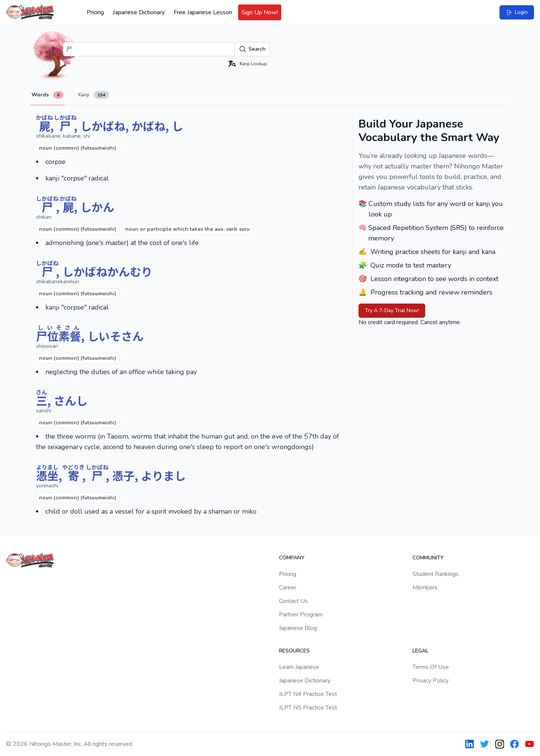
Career (288, 588)
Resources (294, 651)
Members (425, 588)
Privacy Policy (430, 681)
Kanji (94, 95)
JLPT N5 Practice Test (308, 708)
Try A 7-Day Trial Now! (392, 310)
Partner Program (301, 615)
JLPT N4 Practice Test (308, 694)
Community (428, 558)
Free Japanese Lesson (203, 12)
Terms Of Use (431, 667)
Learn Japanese (299, 667)
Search (252, 49)
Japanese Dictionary (139, 12)
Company (292, 558)
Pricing (95, 12)
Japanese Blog (298, 628)
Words (47, 95)
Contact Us (293, 601)
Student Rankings (436, 574)
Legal (420, 651)
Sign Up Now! (260, 12)
